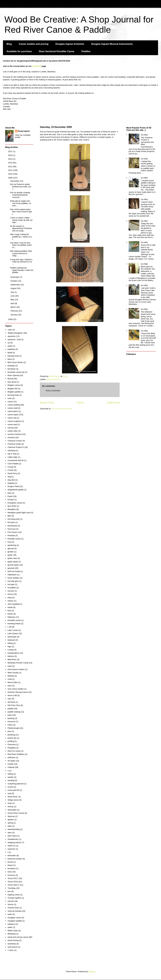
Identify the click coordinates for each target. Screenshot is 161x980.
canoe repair (13, 415)
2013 (11, 163)
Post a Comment (53, 391)
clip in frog (12, 454)
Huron (10, 594)
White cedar (13, 931)
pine (9, 731)
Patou (10, 725)
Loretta (10, 650)
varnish (11, 901)
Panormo (56, 379)
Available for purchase (19, 51)
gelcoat (11, 548)
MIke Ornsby (13, 673)
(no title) (144, 135)
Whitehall (11, 934)
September (15, 285)
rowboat (11, 767)
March (13, 307)
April (13, 303)
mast (10, 666)
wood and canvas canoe (18, 937)
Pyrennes (12, 744)
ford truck (12, 529)
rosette (10, 764)
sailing (10, 774)
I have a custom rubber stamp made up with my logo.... (21, 220)
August (14, 288)
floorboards (12, 526)
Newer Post (47, 403)
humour (11, 591)
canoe (10, 402)
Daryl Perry (12, 473)
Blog (9, 44)
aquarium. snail (14, 339)
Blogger (92, 972)
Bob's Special (13, 375)
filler (9, 516)
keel (9, 611)
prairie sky (12, 738)
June (13, 296)
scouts (10, 787)
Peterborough (13, 728)
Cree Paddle (13, 464)
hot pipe (11, 584)
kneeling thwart (14, 624)
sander (10, 777)
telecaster (12, 855)
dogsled (11, 483)
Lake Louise (13, 630)
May (13, 300)
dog (9, 477)
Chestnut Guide (14, 444)
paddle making (14, 712)
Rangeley (12, 748)
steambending (14, 829)
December (15, 181)
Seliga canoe (13, 800)
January (14, 315)
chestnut (11, 437)
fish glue (11, 522)
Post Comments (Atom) (62, 409)
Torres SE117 (13, 885)
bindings (11, 366)
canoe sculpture (14, 421)
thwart (10, 865)
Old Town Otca (14, 705)
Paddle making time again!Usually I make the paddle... (21, 270)
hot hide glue (13, 581)
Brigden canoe (14, 385)
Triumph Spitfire (14, 898)
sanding (11, 780)
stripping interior (14, 842)
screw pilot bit (13, 790)
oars (9, 699)
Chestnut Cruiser (15, 441)
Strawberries (13, 839)
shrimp (10, 807)
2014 (11, 159)
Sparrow (11, 816)
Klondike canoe (14, 620)
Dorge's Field (13, 486)
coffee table (12, 457)
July (12, 292)
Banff (10, 353)
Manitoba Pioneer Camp (18, 663)
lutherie (11, 656)
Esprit (10, 496)
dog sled (11, 480)
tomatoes (11, 868)
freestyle (11, 535)
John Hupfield (13, 604)
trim (9, 891)
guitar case (12, 558)
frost (9, 542)
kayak (10, 607)
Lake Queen (13, 633)
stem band (12, 836)
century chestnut (15, 434)
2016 (11, 155)
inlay (10, 598)
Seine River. (13, 797)
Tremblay (12, 888)
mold (10, 679)
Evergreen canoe (15, 503)
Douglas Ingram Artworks (70, 44)
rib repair (11, 761)
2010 (11, 174)
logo (9, 646)
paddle (10, 709)
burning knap (13, 395)
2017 (11, 151)
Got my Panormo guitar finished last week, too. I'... (21, 187)
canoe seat (12, 424)
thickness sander (15, 859)
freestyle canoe (14, 539)
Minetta (11, 676)
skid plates (12, 810)
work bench (12, 947)
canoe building (14, 405)
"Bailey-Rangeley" (15, 333)
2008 (11, 319)
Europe (11, 500)
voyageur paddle (15, 921)
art (9, 343)
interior (10, 601)
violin (10, 914)
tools (10, 872)
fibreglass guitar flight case (19, 513)
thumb (10, 862)
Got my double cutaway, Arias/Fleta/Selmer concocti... (20, 195)
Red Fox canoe (14, 751)
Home (80, 403)
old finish (11, 702)
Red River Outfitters (16, 754)
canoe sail (12, 418)
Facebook (37, 66)
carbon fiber (13, 431)
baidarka (11, 349)
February (15, 311)
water (10, 927)
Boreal (10, 379)
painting (11, 718)
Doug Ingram (24, 131)
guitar (49, 379)
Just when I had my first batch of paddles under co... (21, 245)
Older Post (113, 403)
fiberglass (12, 509)
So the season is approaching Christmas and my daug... (21, 228)
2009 (11, 178)
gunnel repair (13, 565)
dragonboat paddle (16, 490)
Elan (9, 493)
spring (10, 823)
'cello (10, 330)
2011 (11, 170)
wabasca (11, 924)
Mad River (12, 659)
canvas (11, 428)
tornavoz (11, 875)
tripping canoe (14, 895)
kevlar (10, 614)
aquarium (12, 336)
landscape (12, 637)
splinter (11, 820)
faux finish (12, 506)
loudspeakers (13, 653)
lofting (10, 643)
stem (10, 833)
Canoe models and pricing (34, 44)
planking (11, 735)
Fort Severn (13, 532)
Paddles (86, 51)
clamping (11, 450)
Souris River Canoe (16, 813)
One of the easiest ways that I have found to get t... (21, 212)
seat (9, 793)
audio (10, 346)
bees (10, 359)
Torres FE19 (13, 882)
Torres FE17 (13, 878)
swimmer (11, 849)
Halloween (12, 575)
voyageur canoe (14, 918)
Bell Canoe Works (15, 362)
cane (10, 398)
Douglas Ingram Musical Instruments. (112, 44)
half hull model (14, 571)
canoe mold (12, 408)
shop (10, 803)
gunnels (11, 568)
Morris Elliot (13, 682)
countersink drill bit (16, 460)
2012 (11, 167)
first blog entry (14, 519)
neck (10, 686)
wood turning (13, 940)
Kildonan (11, 617)
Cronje (10, 467)
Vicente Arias (13, 908)
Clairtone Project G (16, 447)
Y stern (11, 950)
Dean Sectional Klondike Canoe (57, 51)
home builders (14, 578)
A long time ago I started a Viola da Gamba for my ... (21, 262)
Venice (10, 904)
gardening (12, 545)
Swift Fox (11, 846)
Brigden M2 (12, 389)
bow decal (12, 382)
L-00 (9, 627)
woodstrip (12, 944)
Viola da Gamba (14, 911)
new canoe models (16, 689)
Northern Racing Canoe (18, 692)
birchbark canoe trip (16, 372)
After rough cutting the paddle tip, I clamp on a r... (21, 237)
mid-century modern (16, 669)
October (14, 281)
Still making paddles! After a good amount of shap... (21, 253)
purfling (11, 741)
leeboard (11, 640)
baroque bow (13, 356)
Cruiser (11, 470)
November (15, 277)
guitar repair (13, 562)
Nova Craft (12, 695)
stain (10, 826)
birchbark (11, 369)
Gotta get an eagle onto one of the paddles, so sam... (20, 203)
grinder (10, 552)
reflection (11, 757)
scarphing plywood (16, 784)
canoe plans (13, 411)
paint (10, 715)
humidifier (12, 588)
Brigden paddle (14, 392)
